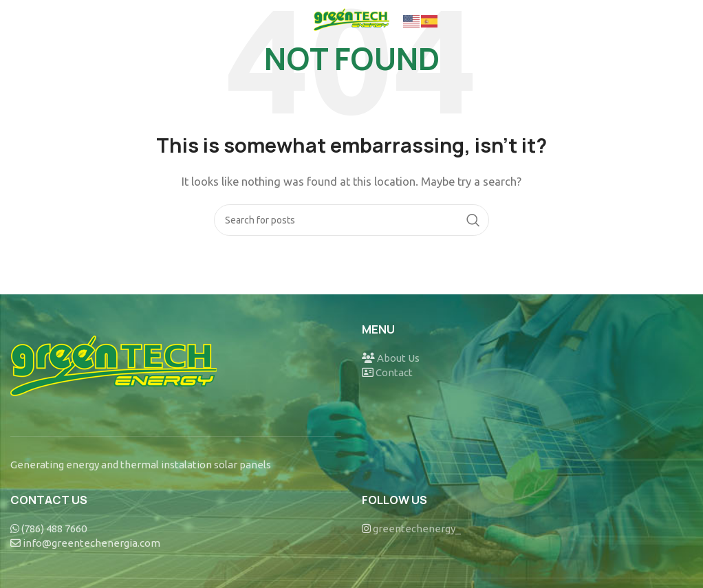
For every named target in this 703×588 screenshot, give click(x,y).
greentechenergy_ (417, 529)
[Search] (351, 220)
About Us (398, 358)
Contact (394, 372)
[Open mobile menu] (33, 21)
